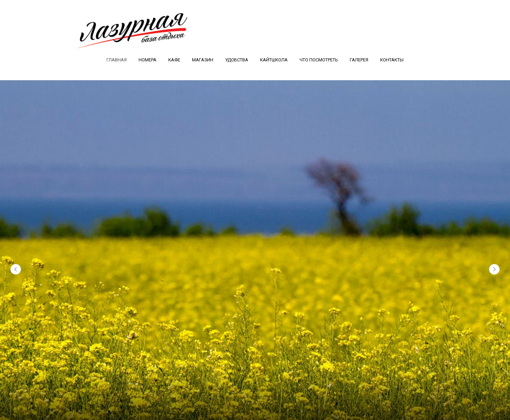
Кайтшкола (274, 60)
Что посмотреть (319, 60)
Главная (117, 60)
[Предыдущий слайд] (16, 268)
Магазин (203, 60)
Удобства (237, 60)
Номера (147, 60)
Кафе (174, 60)
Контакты (392, 60)
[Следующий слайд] (494, 268)
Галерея (359, 60)
